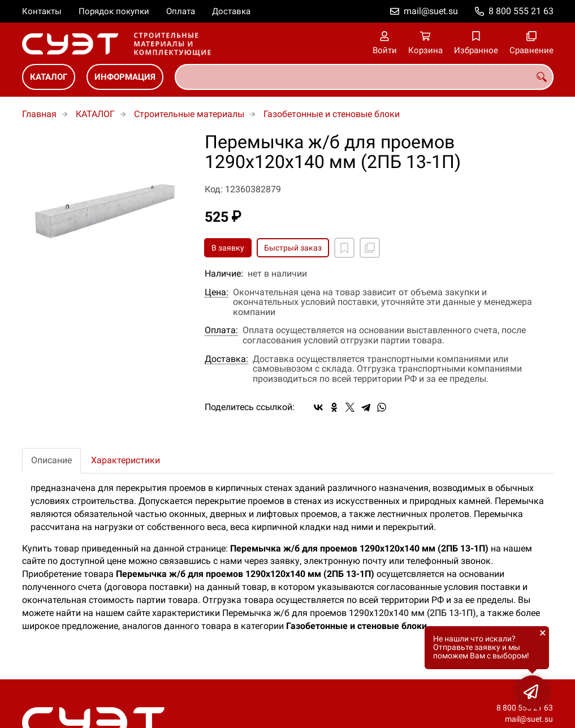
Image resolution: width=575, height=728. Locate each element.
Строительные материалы (189, 114)
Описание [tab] (51, 460)
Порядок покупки (114, 11)
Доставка (231, 11)
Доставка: (226, 359)
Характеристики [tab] (126, 460)
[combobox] (364, 77)
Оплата (181, 11)
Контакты (42, 11)
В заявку (228, 248)
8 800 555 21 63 (521, 11)
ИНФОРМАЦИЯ (125, 77)
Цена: (217, 292)
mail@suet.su (431, 11)
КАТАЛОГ (49, 77)
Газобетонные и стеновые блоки (332, 114)
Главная (39, 114)
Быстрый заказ (293, 248)
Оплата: (221, 330)
